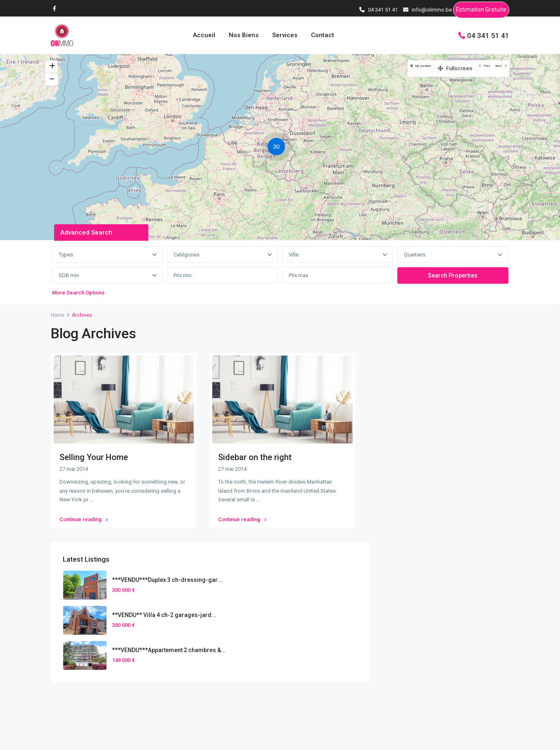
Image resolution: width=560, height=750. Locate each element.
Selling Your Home (94, 457)
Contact (323, 35)
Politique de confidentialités (473, 737)
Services (285, 35)
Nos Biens (244, 35)
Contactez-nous (200, 646)
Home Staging (439, 665)
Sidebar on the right (255, 457)
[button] (278, 148)
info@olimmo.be (201, 634)
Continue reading (84, 515)
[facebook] (57, 8)
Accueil (204, 35)
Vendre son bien (442, 639)
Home (58, 315)
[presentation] (301, 630)
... (91, 500)
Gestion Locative (442, 678)
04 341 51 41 (488, 35)
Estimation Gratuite (481, 11)
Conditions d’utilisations (395, 737)
